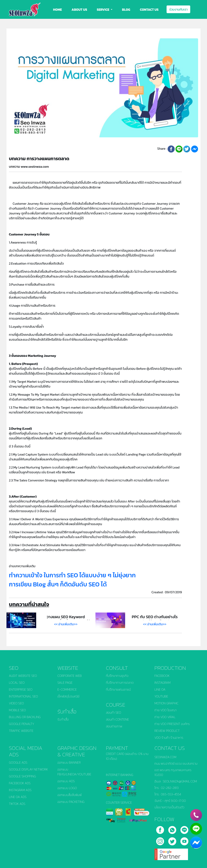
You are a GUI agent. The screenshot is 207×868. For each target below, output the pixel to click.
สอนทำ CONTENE (117, 719)
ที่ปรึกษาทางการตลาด (120, 683)
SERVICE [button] (103, 10)
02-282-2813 (170, 788)
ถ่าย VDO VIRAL (165, 717)
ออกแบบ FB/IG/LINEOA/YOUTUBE (74, 772)
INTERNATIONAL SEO (23, 696)
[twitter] (173, 840)
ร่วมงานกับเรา (178, 9)
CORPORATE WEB (70, 676)
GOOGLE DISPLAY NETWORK (28, 769)
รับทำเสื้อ (63, 719)
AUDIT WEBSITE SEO (23, 676)
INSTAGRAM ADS (20, 790)
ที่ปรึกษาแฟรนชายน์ (118, 689)
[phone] (196, 815)
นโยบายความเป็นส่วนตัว (169, 807)
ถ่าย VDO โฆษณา (165, 710)
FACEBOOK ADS (20, 783)
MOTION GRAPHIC (166, 703)
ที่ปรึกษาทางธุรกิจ (117, 676)
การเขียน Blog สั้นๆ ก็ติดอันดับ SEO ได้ (58, 584)
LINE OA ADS (18, 797)
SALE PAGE (65, 683)
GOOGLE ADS (18, 762)
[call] (173, 828)
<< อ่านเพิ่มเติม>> (66, 624)
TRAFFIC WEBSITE (21, 731)
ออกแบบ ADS (66, 781)
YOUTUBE (161, 696)
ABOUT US (79, 10)
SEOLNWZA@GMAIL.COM (180, 781)
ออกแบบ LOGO (67, 788)
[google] (171, 853)
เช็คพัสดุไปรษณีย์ (68, 696)
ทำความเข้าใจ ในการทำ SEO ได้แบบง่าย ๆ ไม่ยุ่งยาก (72, 575)
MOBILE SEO (17, 710)
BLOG (126, 10)
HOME (58, 10)
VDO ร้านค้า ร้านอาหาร (169, 738)
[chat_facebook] (196, 843)
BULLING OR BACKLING (25, 717)
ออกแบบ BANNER (69, 762)
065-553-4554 (171, 794)
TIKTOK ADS (17, 804)
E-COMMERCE (67, 689)
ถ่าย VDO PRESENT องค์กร (172, 724)
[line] (184, 828)
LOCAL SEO (17, 683)
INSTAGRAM (163, 683)
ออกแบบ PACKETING (71, 802)
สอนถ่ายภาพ (114, 726)
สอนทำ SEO (114, 712)
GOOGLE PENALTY (22, 724)
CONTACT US (149, 10)
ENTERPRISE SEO (21, 689)
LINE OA (160, 689)
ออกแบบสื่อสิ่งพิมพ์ (70, 795)
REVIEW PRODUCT (167, 731)
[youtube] (184, 840)
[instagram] (161, 840)
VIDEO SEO (16, 703)
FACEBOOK (162, 676)
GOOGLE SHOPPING (22, 776)
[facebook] (161, 828)
